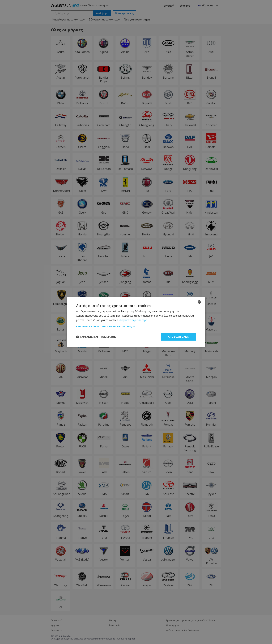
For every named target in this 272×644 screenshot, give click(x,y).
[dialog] (136, 322)
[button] (136, 326)
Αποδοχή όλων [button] (179, 337)
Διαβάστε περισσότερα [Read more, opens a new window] (133, 320)
